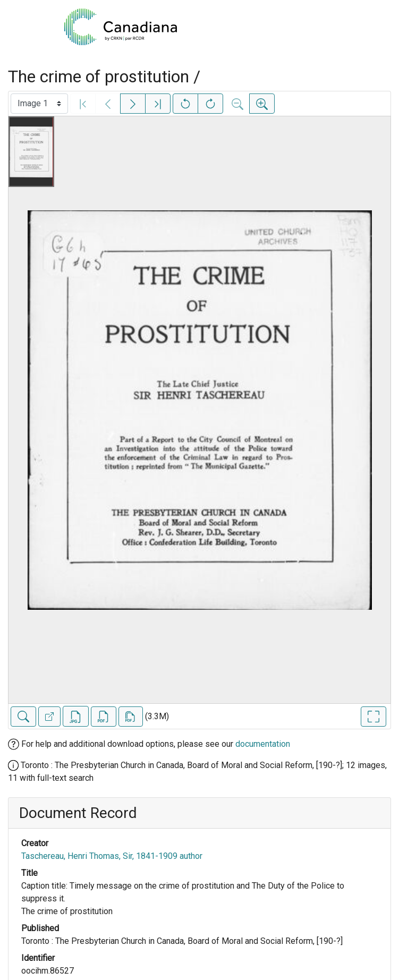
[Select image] (39, 104)
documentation (263, 744)
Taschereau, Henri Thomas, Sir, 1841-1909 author (112, 856)
